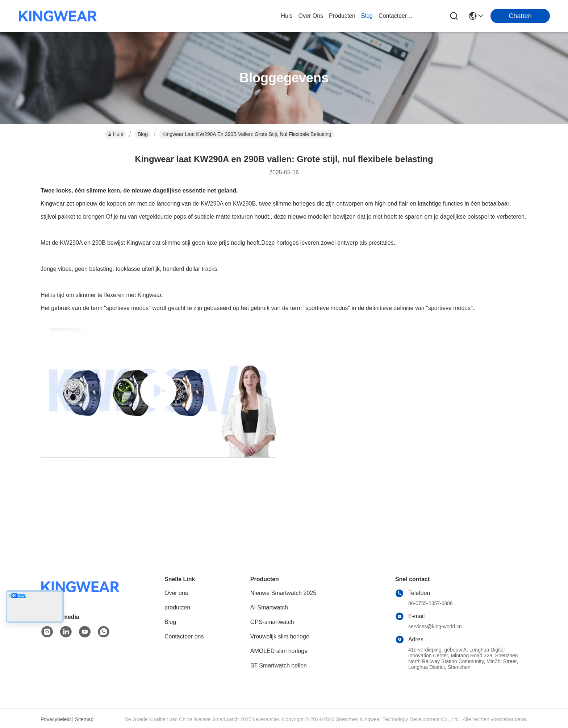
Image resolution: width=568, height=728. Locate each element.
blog (367, 16)
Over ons (176, 593)
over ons (311, 16)
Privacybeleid (56, 719)
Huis (287, 16)
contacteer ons (396, 16)
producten (342, 16)
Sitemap (84, 719)
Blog (143, 134)
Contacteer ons (184, 636)
